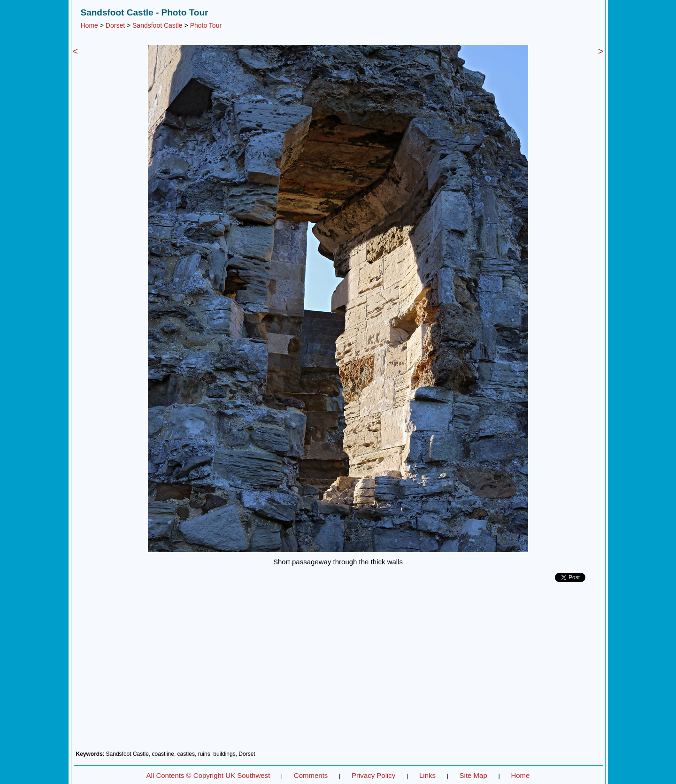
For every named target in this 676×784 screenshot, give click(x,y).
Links (427, 775)
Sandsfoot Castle (157, 25)
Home (89, 25)
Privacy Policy (373, 775)
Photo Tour (206, 25)
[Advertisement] (338, 670)
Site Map (473, 775)
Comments (311, 775)
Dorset (115, 25)
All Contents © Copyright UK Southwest (208, 775)
